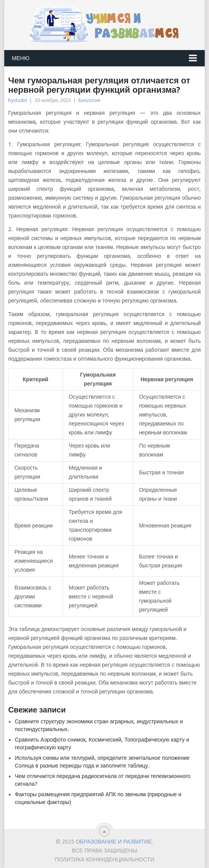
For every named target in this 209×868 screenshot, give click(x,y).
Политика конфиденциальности (105, 859)
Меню (21, 58)
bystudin (18, 100)
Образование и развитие (114, 842)
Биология (89, 100)
